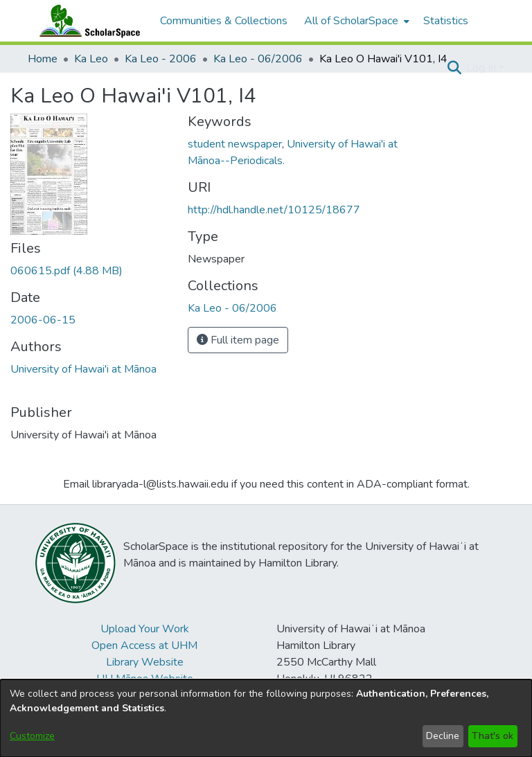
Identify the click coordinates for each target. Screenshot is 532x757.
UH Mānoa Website (145, 679)
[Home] (87, 21)
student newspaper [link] (235, 144)
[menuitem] (355, 21)
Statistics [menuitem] (446, 21)
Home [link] (43, 59)
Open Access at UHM (144, 645)
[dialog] (266, 718)
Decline (443, 736)
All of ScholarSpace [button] (351, 21)
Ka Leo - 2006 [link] (161, 59)
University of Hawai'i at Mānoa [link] (83, 369)
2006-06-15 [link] (43, 320)
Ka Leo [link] (91, 59)
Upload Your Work (145, 629)
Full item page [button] (238, 340)
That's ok (493, 736)
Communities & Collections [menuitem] (224, 21)
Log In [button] (482, 68)
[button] (454, 68)
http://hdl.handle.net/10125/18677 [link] (274, 210)
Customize (32, 736)
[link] (66, 271)
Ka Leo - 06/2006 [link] (258, 59)
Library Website (145, 662)
